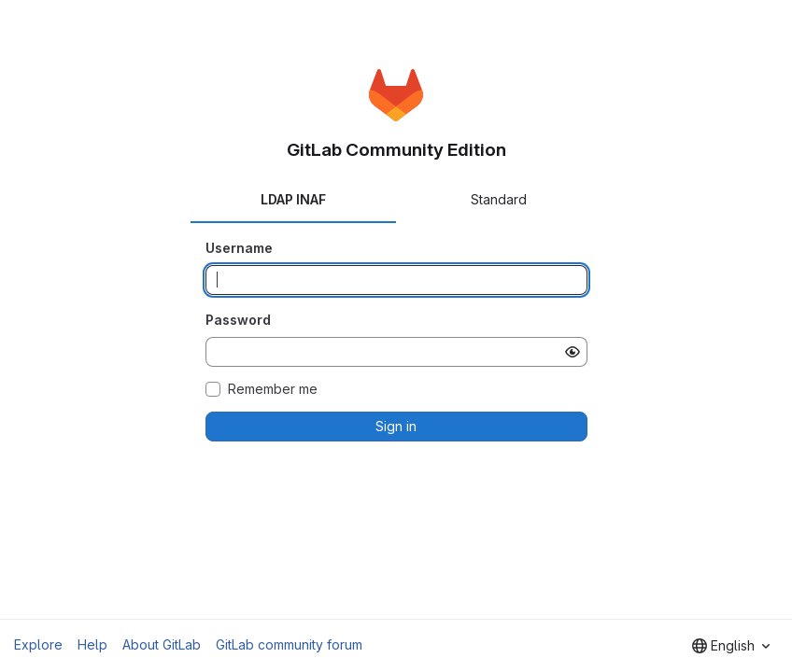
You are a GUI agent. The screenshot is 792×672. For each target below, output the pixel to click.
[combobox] (731, 646)
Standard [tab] (499, 199)
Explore (38, 644)
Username (239, 248)
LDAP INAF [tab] (293, 199)
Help (92, 644)
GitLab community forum (289, 644)
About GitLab (162, 644)
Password (238, 320)
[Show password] (573, 352)
